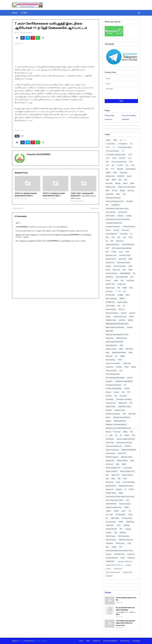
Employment (110, 263)
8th (107, 169)
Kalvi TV (122, 309)
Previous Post (18, 208)
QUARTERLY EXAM (124, 407)
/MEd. (115, 140)
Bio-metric (109, 183)
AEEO (115, 173)
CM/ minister (110, 216)
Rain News (132, 414)
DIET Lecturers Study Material (122, 248)
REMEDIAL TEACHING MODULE (116, 425)
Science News (110, 453)
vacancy (109, 554)
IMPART (122, 299)
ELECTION (122, 259)
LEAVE (131, 317)
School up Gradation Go (114, 446)
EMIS (130, 259)
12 (123, 151)
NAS (121, 345)
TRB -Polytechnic (124, 536)
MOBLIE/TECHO (122, 338)
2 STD (114, 158)
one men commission (113, 363)
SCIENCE (128, 446)
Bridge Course (110, 187)
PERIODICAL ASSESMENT (124, 381)
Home (81, 641)
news (108, 353)
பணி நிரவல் (118, 569)
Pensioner (109, 381)
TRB (116, 533)
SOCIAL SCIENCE (112, 471)
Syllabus (119, 489)
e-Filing (114, 252)
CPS (113, 237)
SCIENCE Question (112, 457)
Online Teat (127, 363)
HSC (131, 288)
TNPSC (121, 522)
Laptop (108, 317)
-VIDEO (108, 140)
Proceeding (110, 399)
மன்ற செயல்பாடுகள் (113, 572)
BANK (114, 180)
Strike (118, 482)
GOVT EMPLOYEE (122, 277)
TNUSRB (126, 525)
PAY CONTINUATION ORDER (115, 378)
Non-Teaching (110, 360)
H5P (122, 281)
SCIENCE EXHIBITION (129, 450)
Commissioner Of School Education (118, 219)
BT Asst (115, 191)
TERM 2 (108, 511)
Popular (108, 592)
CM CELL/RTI (123, 212)
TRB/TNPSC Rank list (126, 540)
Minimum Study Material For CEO (117, 335)
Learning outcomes (120, 317)
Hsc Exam (109, 291)
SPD (107, 475)
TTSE (129, 543)
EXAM (108, 270)
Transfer (109, 533)
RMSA (125, 432)
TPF (121, 529)
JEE (119, 306)
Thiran (130, 515)
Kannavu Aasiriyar (112, 313)
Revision (109, 432)
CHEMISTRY (115, 205)
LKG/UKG (122, 320)
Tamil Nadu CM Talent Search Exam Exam (120, 497)
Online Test (109, 367)
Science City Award (112, 450)
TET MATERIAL (120, 515)
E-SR (127, 252)
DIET (107, 248)
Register (108, 421)
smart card (109, 464)
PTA (131, 403)
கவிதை (128, 565)
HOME (125, 288)
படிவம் (108, 569)
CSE (124, 237)
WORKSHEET (110, 561)
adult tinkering (131, 169)
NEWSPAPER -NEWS (119, 353)
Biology (118, 183)
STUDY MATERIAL (129, 482)
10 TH (108, 147)
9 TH (113, 169)
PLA (123, 392)
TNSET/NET (110, 525)
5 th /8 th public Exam (119, 162)
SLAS (132, 461)
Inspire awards (122, 302)
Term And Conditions (129, 116)
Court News (124, 234)
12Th (108, 158)
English (108, 266)
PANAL (134, 367)
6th (113, 165)
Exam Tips (116, 270)
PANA (126, 367)
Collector (120, 216)
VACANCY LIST (119, 554)
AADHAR (120, 169)
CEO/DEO (129, 201)
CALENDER (110, 194)
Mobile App (110, 338)
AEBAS (108, 173)
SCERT (127, 435)
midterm (130, 327)
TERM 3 (116, 511)
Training (128, 529)
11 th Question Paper (124, 147)
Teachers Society (125, 504)
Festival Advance (112, 273)
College (129, 216)
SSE (119, 479)
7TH (127, 165)
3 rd (130, 158)
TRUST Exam (120, 543)
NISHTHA (109, 356)
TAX (127, 500)
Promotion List (111, 403)
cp (131, 234)
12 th (130, 155)
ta (125, 489)
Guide (116, 281)
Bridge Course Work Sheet (127, 187)
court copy (125, 230)
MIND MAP (109, 331)
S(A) (111, 435)
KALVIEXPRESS (43, 154)
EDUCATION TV (111, 259)
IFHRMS (120, 295)
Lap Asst (132, 313)
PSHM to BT (123, 403)
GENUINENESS (125, 273)
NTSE (120, 360)
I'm (120, 291)
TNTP (119, 525)
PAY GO (130, 378)
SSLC (125, 479)
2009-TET (122, 158)
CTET (130, 237)
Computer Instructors (113, 227)
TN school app (111, 522)
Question (109, 410)
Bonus (125, 183)
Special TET (115, 475)
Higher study (110, 288)
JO (124, 306)
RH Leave (117, 432)
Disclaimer (125, 119)
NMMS (122, 356)
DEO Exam (120, 241)
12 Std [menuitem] (24, 13)
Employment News (124, 263)
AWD (107, 180)
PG (125, 385)
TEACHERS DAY (111, 504)
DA (107, 241)
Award (129, 176)
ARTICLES (121, 176)
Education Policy (125, 255)
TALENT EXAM (111, 493)
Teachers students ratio (114, 507)
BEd (120, 180)
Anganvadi (123, 173)
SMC (118, 464)
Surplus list (110, 489)
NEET (121, 349)
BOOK (132, 183)
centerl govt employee (113, 198)
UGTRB (114, 547)
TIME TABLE (115, 518)
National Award (111, 349)
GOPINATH (109, 277)
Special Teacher (127, 475)
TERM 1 (127, 507)
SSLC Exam (110, 482)
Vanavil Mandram (112, 558)
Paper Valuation (111, 371)
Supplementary (111, 486)
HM (118, 288)
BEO (126, 180)
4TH (107, 162)
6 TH (107, 165)
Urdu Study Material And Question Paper (119, 551)
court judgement (111, 234)
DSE (107, 252)
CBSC (118, 194)
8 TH (133, 165)
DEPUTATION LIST (128, 245)
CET (107, 205)
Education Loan (111, 255)
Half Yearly (130, 281)
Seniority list (110, 461)
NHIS (131, 353)
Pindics (116, 392)
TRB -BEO (123, 533)
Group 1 (108, 281)
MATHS (130, 320)
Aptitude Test (110, 176)
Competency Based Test (114, 223)
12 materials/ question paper (116, 155)
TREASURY (109, 543)
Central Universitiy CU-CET (115, 201)
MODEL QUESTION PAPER (114, 342)
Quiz (124, 414)
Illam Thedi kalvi (111, 299)
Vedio (123, 558)
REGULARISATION (120, 421)
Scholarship (110, 439)
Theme (21, 641)
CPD (107, 237)
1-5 (131, 144)
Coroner (116, 230)
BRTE (108, 191)
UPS (121, 547)
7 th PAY (120, 165)
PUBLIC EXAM (111, 407)
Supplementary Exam (126, 486)
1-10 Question (123, 144)
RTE (131, 432)
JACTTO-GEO (110, 306)
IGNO (128, 295)
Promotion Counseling (124, 399)
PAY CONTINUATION (113, 374)
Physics (108, 392)
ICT (125, 291)
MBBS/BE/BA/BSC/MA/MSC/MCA (117, 324)
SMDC (124, 464)
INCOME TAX (110, 302)
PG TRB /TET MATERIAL (114, 389)
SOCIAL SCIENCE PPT (113, 468)
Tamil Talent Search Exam (114, 500)
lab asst (124, 313)
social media (128, 468)
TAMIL (121, 493)
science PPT (122, 453)
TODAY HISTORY (111, 529)
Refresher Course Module (122, 417)
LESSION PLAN (111, 320)
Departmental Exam (113, 245)
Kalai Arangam (111, 309)
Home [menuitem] (15, 13)
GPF (132, 277)
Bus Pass (131, 191)
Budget (122, 191)
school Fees (110, 443)
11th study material (112, 151)
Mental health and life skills (115, 327)
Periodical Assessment (113, 385)
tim (107, 518)
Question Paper (120, 410)
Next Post (94, 208)
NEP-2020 (129, 349)
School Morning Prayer (124, 443)
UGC (107, 547)
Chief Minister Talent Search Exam (117, 209)
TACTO (131, 489)
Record (108, 417)
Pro (116, 396)
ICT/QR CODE (110, 295)
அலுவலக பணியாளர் (125, 561)
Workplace (131, 558)
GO (134, 273)
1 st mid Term (110, 144)
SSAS (113, 479)
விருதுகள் (109, 576)
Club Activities (111, 212)
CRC (119, 237)
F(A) (124, 270)
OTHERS (119, 367)
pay (121, 371)
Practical (109, 396)
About (88, 641)
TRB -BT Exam (110, 536)
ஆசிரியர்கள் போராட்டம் (114, 565)
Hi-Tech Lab (122, 284)
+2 (121, 140)
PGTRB (127, 389)
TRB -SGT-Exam (111, 540)
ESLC (130, 266)
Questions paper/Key (113, 414)
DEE (112, 241)
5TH (131, 162)
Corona (108, 230)
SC (121, 435)
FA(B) (130, 270)
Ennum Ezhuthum (120, 266)
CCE (124, 194)
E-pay (121, 252)
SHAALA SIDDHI (122, 461)
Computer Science (129, 227)
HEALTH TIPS (110, 284)
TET (18, 33)
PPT (129, 392)
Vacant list (131, 554)
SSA (107, 479)
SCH (133, 435)
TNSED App (130, 522)
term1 (124, 511)
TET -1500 (109, 515)
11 (114, 147)
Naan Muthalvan (111, 345)
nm (116, 356)
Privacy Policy (109, 116)
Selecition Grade (126, 457)
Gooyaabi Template (41, 641)
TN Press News (127, 518)
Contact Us (108, 119)
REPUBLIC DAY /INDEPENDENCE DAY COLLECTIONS (118, 429)
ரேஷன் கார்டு (127, 572)
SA (116, 435)
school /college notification (126, 439)
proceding (123, 396)
